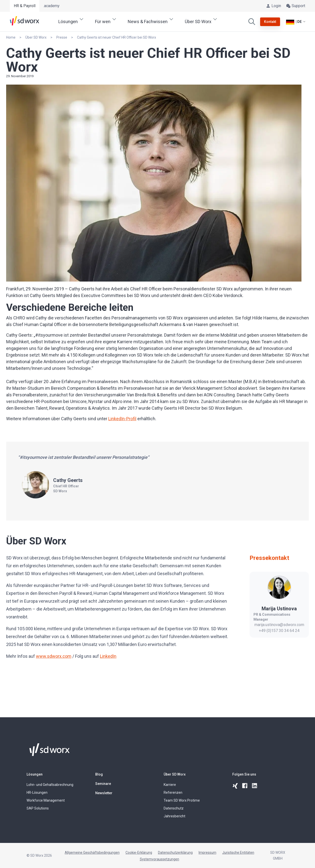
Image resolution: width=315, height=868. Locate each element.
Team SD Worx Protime (182, 800)
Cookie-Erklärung (139, 853)
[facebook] (245, 786)
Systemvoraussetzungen (159, 859)
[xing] (235, 786)
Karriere (170, 785)
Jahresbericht (174, 816)
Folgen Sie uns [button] (244, 774)
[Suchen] (252, 22)
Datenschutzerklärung (175, 853)
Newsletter (104, 793)
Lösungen (35, 774)
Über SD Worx (175, 774)
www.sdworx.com (54, 656)
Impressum (207, 853)
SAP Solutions (38, 808)
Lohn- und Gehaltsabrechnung (50, 785)
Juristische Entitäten (238, 853)
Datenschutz (174, 808)
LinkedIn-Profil (122, 419)
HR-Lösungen (37, 793)
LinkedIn (108, 656)
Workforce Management (46, 800)
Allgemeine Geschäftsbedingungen (92, 853)
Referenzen (173, 793)
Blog (99, 774)
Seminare (103, 784)
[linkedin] (255, 786)
